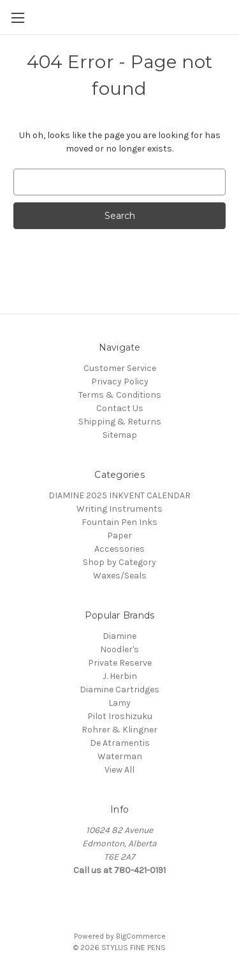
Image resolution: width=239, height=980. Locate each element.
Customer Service (120, 368)
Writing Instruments (119, 509)
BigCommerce (141, 936)
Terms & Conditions (120, 395)
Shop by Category (119, 562)
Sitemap (120, 435)
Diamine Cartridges (119, 689)
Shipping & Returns (120, 422)
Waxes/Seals (120, 576)
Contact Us (120, 408)
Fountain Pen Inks (119, 522)
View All (119, 770)
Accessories (119, 549)
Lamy (119, 703)
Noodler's (119, 649)
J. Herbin (120, 676)
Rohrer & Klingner (119, 730)
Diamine (119, 636)
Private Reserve (120, 663)
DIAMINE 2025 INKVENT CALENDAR (119, 495)
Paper (119, 535)
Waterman (120, 756)
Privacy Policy (120, 381)
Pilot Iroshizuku (120, 716)
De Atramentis (120, 743)
